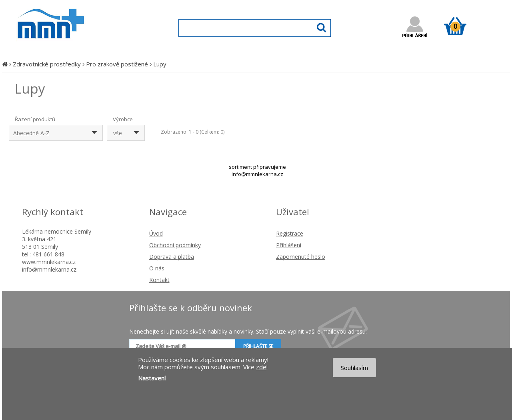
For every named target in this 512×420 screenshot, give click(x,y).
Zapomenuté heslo (301, 257)
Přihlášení (289, 245)
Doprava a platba (172, 257)
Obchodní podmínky (175, 245)
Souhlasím (354, 368)
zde (261, 367)
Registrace (290, 233)
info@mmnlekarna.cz (257, 174)
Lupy (160, 64)
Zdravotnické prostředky (47, 64)
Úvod (156, 233)
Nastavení (152, 378)
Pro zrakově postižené (117, 64)
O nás (157, 268)
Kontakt (159, 280)
